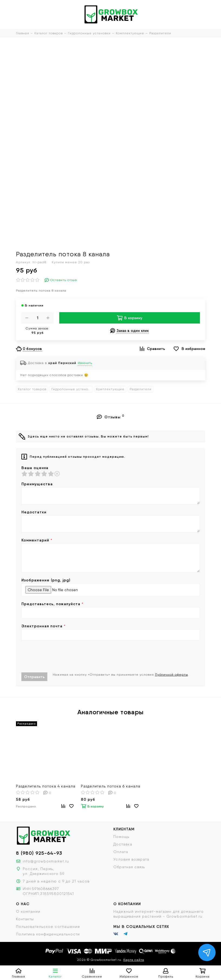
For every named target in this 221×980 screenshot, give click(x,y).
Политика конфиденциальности (48, 934)
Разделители (141, 389)
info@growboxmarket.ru (46, 861)
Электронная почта (44, 626)
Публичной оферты (171, 675)
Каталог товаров (32, 389)
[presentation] (62, 656)
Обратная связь (129, 867)
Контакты (25, 919)
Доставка (123, 844)
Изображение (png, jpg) (46, 580)
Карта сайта (134, 960)
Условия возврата (131, 859)
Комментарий (37, 540)
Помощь (121, 837)
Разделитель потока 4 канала (46, 786)
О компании (28, 911)
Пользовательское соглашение (48, 927)
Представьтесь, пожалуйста (52, 604)
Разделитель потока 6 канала (111, 786)
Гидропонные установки (72, 389)
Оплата (121, 852)
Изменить (85, 363)
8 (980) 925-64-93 (39, 853)
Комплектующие (110, 389)
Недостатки (34, 512)
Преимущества (37, 484)
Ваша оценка (35, 468)
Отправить (34, 677)
